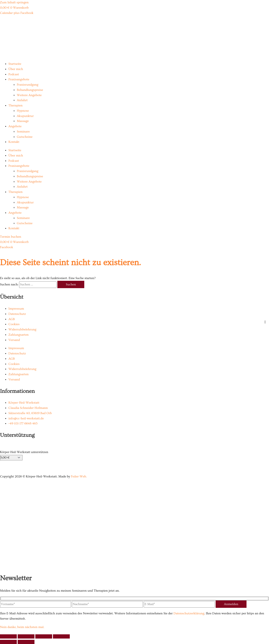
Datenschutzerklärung (189, 613)
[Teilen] (44, 636)
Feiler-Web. (79, 476)
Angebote (15, 126)
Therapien (15, 105)
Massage (23, 121)
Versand (14, 340)
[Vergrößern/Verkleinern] (8, 636)
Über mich (16, 69)
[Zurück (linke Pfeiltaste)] (8, 642)
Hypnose (23, 111)
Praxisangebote (19, 79)
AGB (12, 319)
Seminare (23, 132)
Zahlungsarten (18, 335)
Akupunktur (25, 116)
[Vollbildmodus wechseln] (26, 636)
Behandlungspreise (30, 90)
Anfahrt (22, 100)
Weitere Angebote (29, 95)
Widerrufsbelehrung (22, 329)
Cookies (14, 324)
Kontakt (14, 142)
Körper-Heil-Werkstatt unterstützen (24, 452)
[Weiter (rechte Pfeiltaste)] (26, 642)
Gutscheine (25, 137)
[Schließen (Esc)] (61, 636)
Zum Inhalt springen (14, 2)
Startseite (15, 64)
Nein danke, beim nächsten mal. (22, 627)
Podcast (14, 74)
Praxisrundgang (28, 85)
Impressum (16, 309)
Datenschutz (17, 314)
